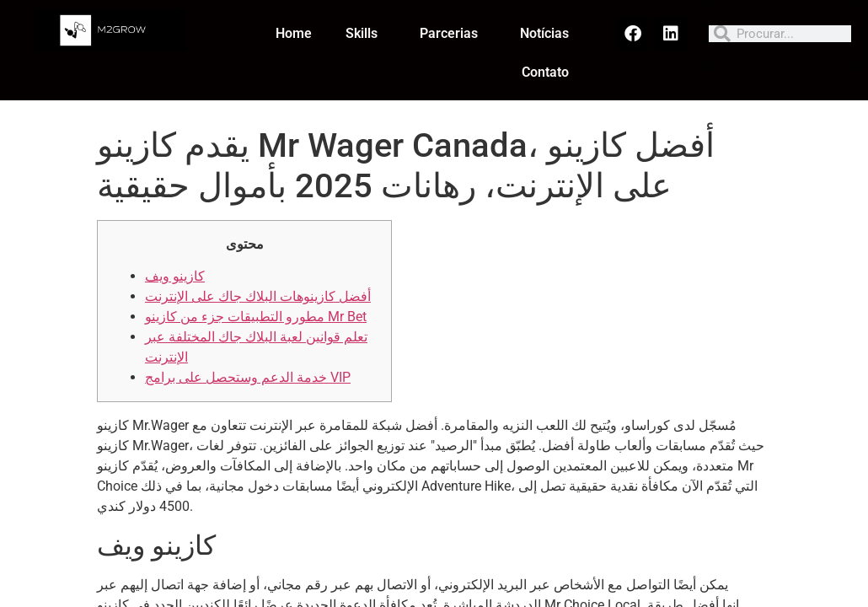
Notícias (544, 33)
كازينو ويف (175, 276)
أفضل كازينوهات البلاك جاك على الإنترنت (258, 296)
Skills (366, 34)
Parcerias (453, 34)
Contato (545, 72)
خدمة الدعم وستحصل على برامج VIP (248, 377)
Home (294, 33)
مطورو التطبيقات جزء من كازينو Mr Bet (256, 317)
